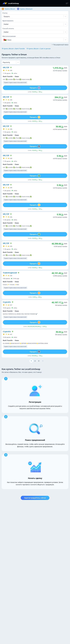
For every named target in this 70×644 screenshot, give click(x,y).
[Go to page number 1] (31, 361)
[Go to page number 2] (35, 361)
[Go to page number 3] (39, 361)
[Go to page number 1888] (43, 361)
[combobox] (4, 24)
